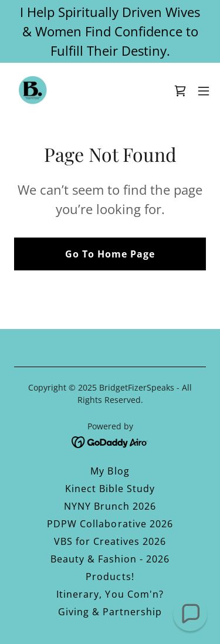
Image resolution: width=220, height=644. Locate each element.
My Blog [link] (110, 471)
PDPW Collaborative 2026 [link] (110, 524)
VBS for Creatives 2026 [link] (110, 541)
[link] (33, 91)
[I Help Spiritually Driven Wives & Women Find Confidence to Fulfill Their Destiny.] (110, 31)
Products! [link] (110, 577)
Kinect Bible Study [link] (110, 489)
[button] (204, 91)
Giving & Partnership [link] (110, 612)
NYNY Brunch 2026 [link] (110, 506)
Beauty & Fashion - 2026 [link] (110, 559)
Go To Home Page (110, 254)
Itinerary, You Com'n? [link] (110, 594)
